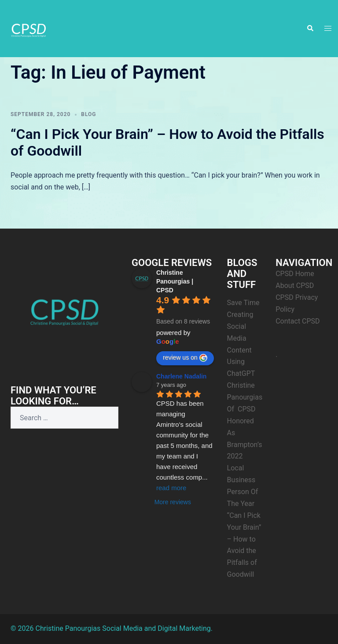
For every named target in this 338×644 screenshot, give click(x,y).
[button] (310, 29)
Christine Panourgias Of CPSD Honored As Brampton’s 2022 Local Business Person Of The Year (245, 444)
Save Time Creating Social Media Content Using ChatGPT (243, 338)
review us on (185, 358)
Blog (88, 114)
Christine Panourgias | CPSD (175, 281)
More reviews (173, 502)
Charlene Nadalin (181, 376)
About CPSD (295, 286)
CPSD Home (295, 274)
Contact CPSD (298, 321)
